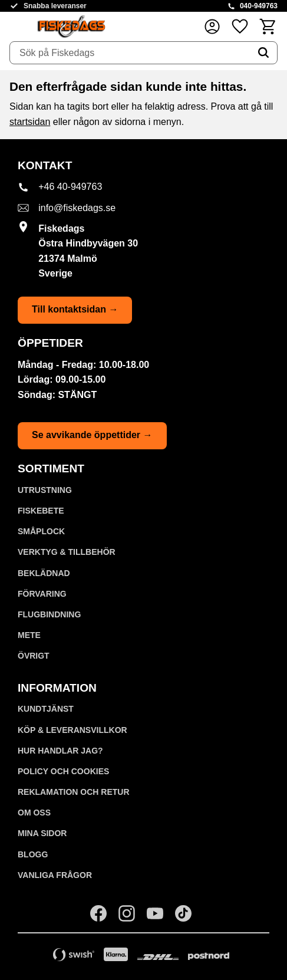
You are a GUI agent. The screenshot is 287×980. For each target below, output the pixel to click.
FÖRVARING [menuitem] (42, 594)
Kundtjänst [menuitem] (46, 709)
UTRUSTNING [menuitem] (45, 490)
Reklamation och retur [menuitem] (74, 792)
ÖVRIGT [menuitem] (34, 656)
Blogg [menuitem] (33, 854)
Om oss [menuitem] (34, 813)
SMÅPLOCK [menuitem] (41, 531)
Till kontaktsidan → (75, 309)
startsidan (30, 122)
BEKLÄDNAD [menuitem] (44, 573)
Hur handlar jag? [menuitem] (60, 751)
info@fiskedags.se (77, 208)
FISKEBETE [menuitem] (41, 511)
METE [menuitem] (29, 635)
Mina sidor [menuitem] (42, 833)
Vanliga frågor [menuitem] (55, 875)
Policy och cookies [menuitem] (63, 771)
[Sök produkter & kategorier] (130, 53)
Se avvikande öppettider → (92, 435)
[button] (240, 26)
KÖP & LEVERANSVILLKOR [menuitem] (72, 730)
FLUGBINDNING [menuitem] (49, 614)
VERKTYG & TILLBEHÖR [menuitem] (67, 552)
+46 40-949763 (70, 187)
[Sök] (263, 53)
